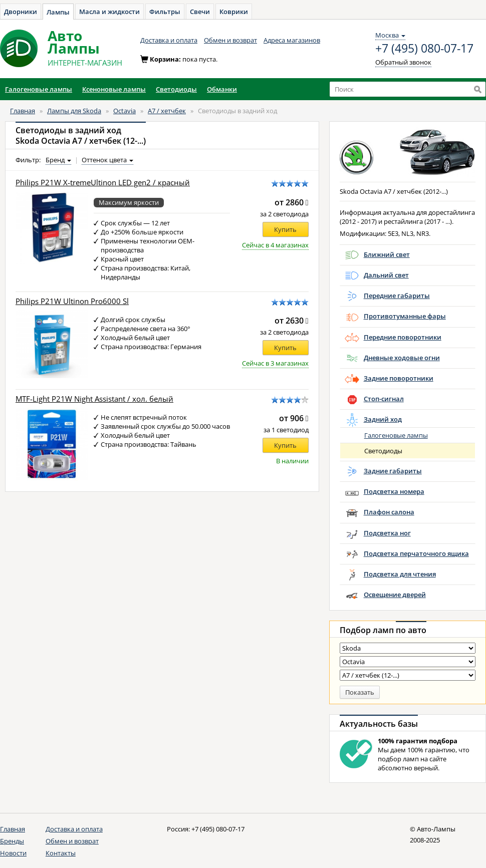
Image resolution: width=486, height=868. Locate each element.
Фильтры (165, 12)
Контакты (61, 853)
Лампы (58, 12)
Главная (23, 111)
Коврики (234, 12)
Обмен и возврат (230, 40)
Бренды (12, 841)
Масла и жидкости (109, 12)
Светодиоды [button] (176, 89)
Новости (13, 853)
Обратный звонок (403, 62)
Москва (390, 35)
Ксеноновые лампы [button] (114, 89)
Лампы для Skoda (74, 111)
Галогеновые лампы (396, 435)
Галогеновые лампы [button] (39, 89)
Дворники (21, 12)
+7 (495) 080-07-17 (424, 49)
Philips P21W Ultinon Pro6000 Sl (72, 301)
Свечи (200, 12)
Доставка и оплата (169, 40)
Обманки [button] (222, 89)
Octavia (125, 111)
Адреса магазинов (292, 40)
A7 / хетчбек (167, 111)
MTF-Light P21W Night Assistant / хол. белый (94, 399)
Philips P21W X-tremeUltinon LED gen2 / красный (103, 183)
